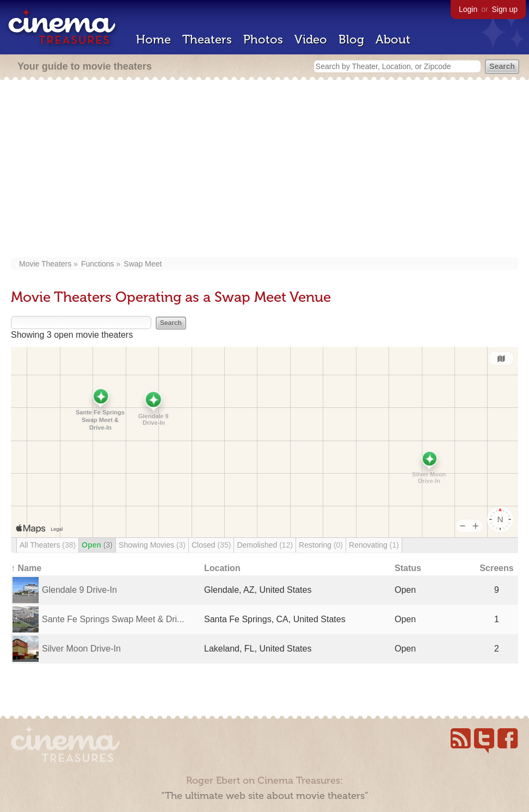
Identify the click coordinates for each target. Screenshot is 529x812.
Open (97, 545)
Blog (351, 39)
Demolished (265, 545)
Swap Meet (143, 264)
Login (468, 9)
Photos (263, 39)
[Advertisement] (264, 170)
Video (311, 39)
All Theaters (48, 545)
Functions (98, 264)
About (393, 39)
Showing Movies (152, 545)
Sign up (505, 9)
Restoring (321, 545)
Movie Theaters (45, 264)
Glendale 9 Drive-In (79, 590)
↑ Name (26, 568)
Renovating (374, 545)
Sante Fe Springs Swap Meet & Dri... (113, 619)
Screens (496, 568)
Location (222, 568)
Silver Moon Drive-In (81, 649)
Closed (211, 545)
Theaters (207, 39)
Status (408, 568)
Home (153, 39)
